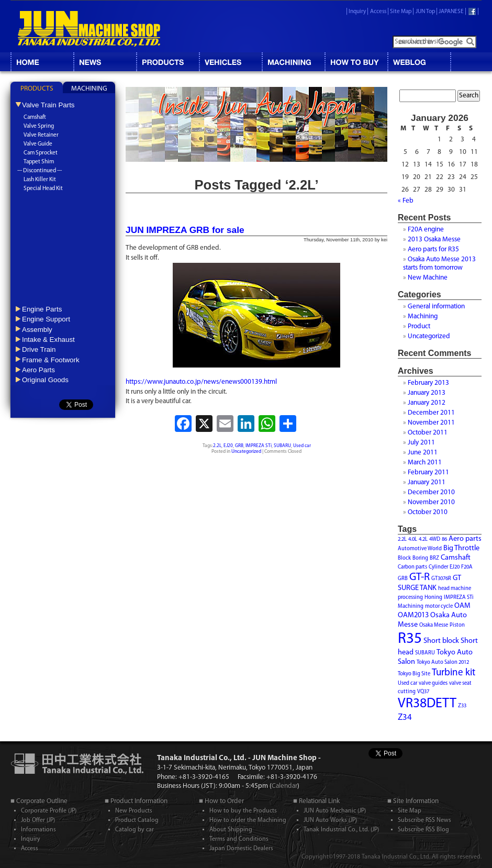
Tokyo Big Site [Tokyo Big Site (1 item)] (414, 674)
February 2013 (428, 383)
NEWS (105, 62)
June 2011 (423, 453)
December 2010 (431, 492)
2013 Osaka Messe (434, 240)
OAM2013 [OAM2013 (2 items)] (413, 615)
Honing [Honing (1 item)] (433, 598)
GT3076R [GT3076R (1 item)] (441, 579)
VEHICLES (230, 62)
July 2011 (421, 443)
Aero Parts (38, 370)
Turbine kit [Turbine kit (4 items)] (454, 673)
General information (436, 307)
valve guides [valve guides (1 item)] (433, 683)
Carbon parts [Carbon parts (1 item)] (412, 567)
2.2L (217, 446)
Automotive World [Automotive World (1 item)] (420, 549)
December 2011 (431, 413)
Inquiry (357, 12)
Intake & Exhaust (48, 340)
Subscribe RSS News (424, 820)
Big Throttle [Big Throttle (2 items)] (461, 548)
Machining (423, 316)
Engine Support (46, 319)
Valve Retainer (41, 135)
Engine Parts (42, 309)
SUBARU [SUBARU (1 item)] (425, 653)
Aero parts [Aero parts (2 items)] (465, 539)
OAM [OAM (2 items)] (462, 606)
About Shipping (231, 830)
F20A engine (426, 230)
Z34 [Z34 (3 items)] (405, 717)
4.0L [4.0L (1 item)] (413, 539)
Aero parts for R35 (433, 249)
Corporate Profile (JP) (49, 811)
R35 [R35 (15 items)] (410, 639)
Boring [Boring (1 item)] (420, 558)
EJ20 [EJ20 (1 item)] (455, 567)
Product (419, 326)
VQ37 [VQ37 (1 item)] (423, 692)
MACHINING (293, 62)
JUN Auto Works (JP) (330, 820)
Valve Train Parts (48, 105)
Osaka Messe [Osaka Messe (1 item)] (434, 625)
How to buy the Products (243, 811)
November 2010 (431, 502)
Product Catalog (137, 820)
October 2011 (428, 433)
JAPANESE (451, 12)
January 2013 (427, 393)
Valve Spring (39, 126)
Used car (302, 446)
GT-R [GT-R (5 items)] (420, 577)
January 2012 (427, 403)
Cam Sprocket (41, 153)
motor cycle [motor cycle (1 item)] (439, 607)
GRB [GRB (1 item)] (403, 579)
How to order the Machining (248, 820)
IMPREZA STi (259, 446)
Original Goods (45, 380)
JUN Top (425, 12)
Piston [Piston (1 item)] (457, 625)
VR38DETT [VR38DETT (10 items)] (427, 704)
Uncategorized (246, 452)
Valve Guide (38, 144)
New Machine (428, 278)
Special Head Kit (43, 189)
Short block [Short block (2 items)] (441, 641)
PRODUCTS (37, 89)
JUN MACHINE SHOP (89, 29)
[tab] (37, 87)
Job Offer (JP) (38, 820)
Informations (38, 830)
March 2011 (425, 463)
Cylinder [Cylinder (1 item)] (438, 567)
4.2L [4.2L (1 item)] (423, 539)
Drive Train (39, 349)
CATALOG (167, 62)
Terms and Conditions (239, 839)
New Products (134, 811)
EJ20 (228, 446)
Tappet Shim (39, 162)
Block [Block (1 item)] (404, 558)
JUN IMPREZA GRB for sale (185, 230)
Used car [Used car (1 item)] (407, 683)
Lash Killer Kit (40, 180)
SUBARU (282, 446)
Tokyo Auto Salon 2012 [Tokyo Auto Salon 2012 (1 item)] (443, 663)
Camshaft (35, 118)
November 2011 (431, 423)
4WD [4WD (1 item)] (435, 539)
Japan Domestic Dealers (241, 849)
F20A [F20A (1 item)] (467, 567)
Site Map (401, 12)
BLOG (419, 62)
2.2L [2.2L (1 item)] (402, 539)
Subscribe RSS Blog (423, 830)
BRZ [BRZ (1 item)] (434, 558)
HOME (42, 62)
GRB (239, 446)
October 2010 (428, 512)
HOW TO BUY (356, 62)
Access (378, 12)
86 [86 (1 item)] (444, 539)
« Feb (406, 201)
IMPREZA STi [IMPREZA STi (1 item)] (459, 598)
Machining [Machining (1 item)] (411, 607)
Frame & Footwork (51, 360)
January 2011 (427, 482)
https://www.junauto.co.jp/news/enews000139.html (201, 382)
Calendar (284, 786)
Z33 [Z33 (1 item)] (462, 706)
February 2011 (428, 472)
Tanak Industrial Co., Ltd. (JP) (341, 830)
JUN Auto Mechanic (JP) (335, 811)
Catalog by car (135, 830)
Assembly (37, 330)
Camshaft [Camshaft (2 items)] (456, 558)
